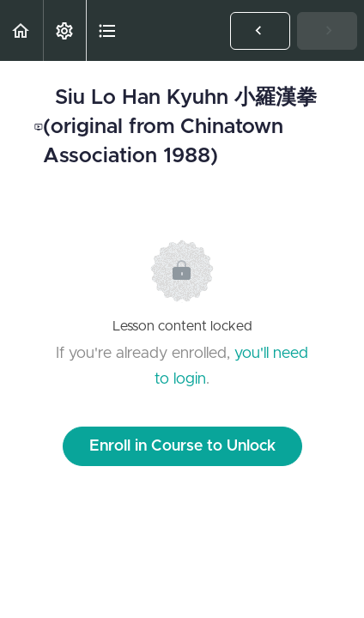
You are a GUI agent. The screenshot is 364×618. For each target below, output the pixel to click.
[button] (21, 30)
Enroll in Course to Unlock (182, 446)
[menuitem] (64, 30)
